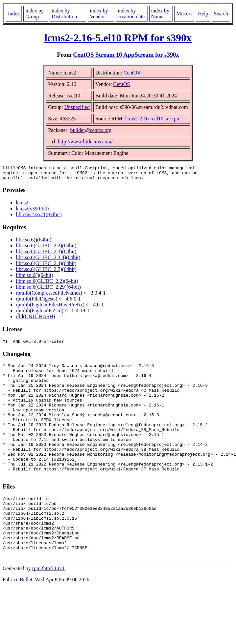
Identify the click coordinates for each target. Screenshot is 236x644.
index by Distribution (64, 14)
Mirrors (184, 14)
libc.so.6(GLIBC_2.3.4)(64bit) (48, 260)
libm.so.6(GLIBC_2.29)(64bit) (48, 290)
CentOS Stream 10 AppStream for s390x (126, 55)
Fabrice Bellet (17, 618)
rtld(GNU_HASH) (35, 319)
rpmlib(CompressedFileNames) (49, 296)
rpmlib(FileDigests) (36, 302)
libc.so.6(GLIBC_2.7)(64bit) (46, 272)
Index (14, 14)
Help (203, 14)
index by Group (35, 14)
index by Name (160, 14)
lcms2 (22, 206)
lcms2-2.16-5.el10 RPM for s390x (118, 38)
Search (221, 14)
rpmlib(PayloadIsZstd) (40, 313)
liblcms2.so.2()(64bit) (39, 217)
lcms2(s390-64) (32, 211)
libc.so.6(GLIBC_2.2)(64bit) (46, 249)
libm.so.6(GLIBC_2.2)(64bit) (47, 284)
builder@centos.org (91, 130)
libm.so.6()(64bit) (35, 278)
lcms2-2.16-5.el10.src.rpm (153, 119)
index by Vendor (99, 14)
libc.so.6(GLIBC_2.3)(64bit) (46, 254)
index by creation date (131, 14)
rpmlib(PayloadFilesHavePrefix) (50, 308)
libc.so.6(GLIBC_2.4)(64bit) (46, 266)
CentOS (132, 73)
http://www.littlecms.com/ (85, 142)
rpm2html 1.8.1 (48, 607)
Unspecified (77, 107)
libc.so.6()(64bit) (34, 243)
